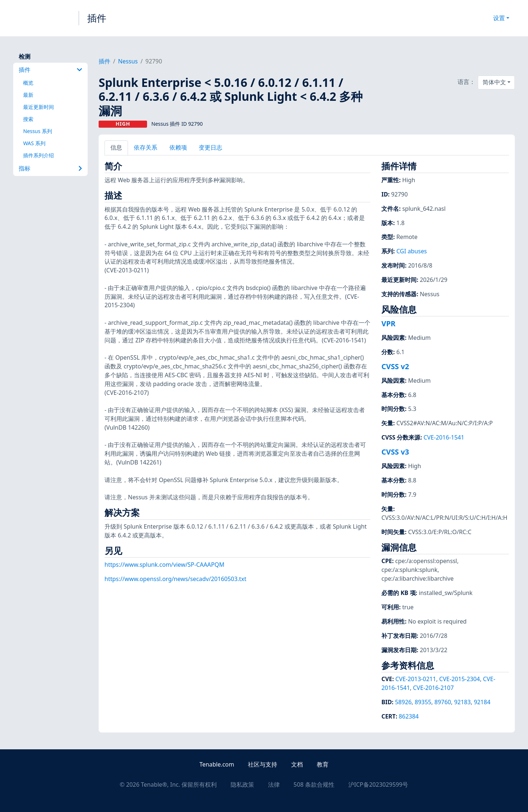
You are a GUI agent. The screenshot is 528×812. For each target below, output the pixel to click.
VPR (388, 324)
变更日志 (210, 147)
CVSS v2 (395, 366)
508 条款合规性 (314, 785)
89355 (423, 702)
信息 (116, 147)
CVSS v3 (395, 452)
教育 (323, 764)
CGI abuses (412, 251)
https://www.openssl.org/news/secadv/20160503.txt (175, 579)
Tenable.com (217, 764)
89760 (443, 702)
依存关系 (146, 147)
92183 (462, 702)
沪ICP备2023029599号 (378, 785)
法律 (274, 785)
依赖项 (178, 147)
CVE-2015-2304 (460, 679)
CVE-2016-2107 (433, 688)
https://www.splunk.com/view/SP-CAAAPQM (164, 565)
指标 (50, 168)
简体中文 (494, 82)
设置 (499, 18)
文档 (297, 764)
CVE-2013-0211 (416, 679)
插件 (97, 18)
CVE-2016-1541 (444, 437)
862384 (409, 716)
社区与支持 (263, 764)
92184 (482, 702)
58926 (403, 702)
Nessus (128, 61)
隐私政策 (242, 785)
